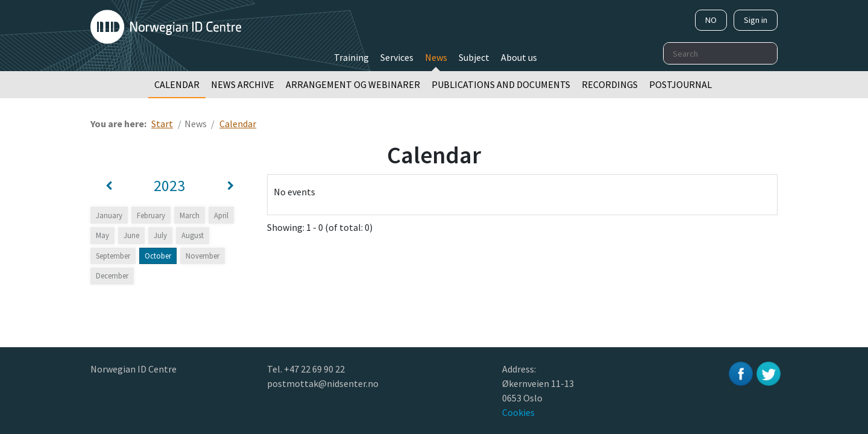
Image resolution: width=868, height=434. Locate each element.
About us (519, 57)
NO (711, 20)
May (102, 235)
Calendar (177, 84)
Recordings (610, 84)
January (109, 215)
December (112, 275)
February (151, 215)
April (221, 215)
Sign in (756, 20)
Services (397, 57)
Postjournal (681, 84)
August (193, 235)
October (158, 256)
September (113, 256)
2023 (169, 186)
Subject (474, 57)
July (160, 235)
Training (351, 57)
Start (162, 124)
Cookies (518, 412)
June (131, 235)
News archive (243, 84)
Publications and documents (501, 84)
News (436, 57)
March (190, 215)
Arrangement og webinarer (353, 84)
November (203, 256)
